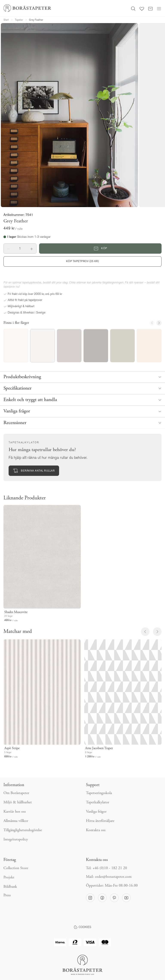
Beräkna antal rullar (34, 471)
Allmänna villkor (16, 821)
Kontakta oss (96, 830)
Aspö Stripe (12, 748)
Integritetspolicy (16, 840)
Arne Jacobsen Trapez (99, 748)
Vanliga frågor (96, 812)
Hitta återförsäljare (100, 821)
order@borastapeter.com (113, 877)
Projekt (9, 878)
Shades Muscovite (16, 612)
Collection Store (16, 868)
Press (7, 895)
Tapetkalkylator (98, 802)
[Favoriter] (142, 8)
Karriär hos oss (15, 812)
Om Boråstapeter (16, 793)
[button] (8, 249)
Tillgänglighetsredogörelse (23, 830)
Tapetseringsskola (99, 793)
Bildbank (10, 887)
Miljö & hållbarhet (18, 802)
